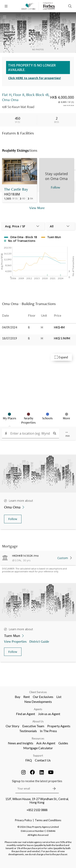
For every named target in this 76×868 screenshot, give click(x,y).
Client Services (38, 692)
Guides (63, 743)
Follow (13, 519)
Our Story (12, 726)
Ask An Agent (46, 743)
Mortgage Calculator (38, 748)
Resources (38, 738)
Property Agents (59, 726)
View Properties (16, 641)
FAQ (29, 760)
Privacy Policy (23, 820)
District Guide (40, 641)
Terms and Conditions (48, 820)
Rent (27, 697)
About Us (38, 721)
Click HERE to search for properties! (34, 78)
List (59, 697)
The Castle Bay (16, 189)
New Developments (38, 702)
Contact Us (43, 760)
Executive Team (33, 726)
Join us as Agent (49, 714)
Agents (38, 709)
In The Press (48, 731)
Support (38, 756)
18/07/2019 (10, 338)
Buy (18, 697)
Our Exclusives (43, 697)
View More (37, 208)
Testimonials (28, 731)
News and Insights (21, 743)
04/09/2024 (10, 327)
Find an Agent (26, 714)
